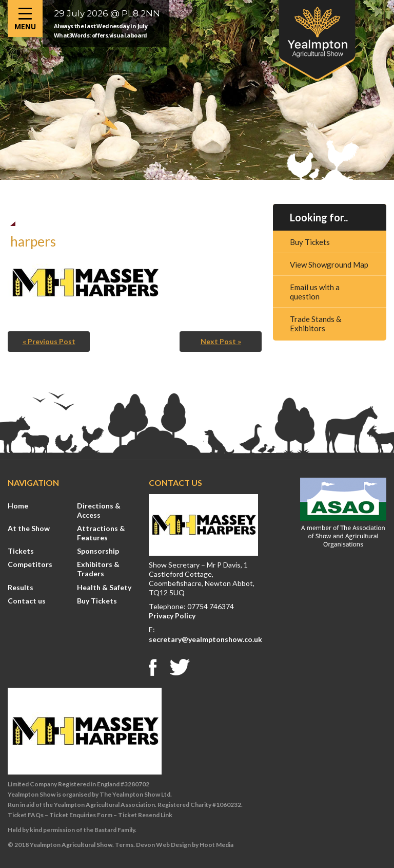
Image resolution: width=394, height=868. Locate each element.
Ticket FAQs (26, 815)
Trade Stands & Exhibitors (316, 324)
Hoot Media (216, 845)
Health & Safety (104, 587)
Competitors (30, 564)
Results (21, 587)
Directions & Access (99, 510)
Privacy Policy (172, 616)
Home (18, 506)
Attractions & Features (101, 533)
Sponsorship (98, 551)
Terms (124, 845)
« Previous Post (49, 341)
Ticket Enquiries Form (81, 815)
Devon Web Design (163, 845)
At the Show (29, 528)
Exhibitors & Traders (98, 569)
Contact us (27, 601)
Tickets (21, 551)
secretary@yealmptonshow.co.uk (205, 639)
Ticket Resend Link (145, 815)
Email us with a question (315, 292)
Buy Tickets (310, 242)
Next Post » (221, 341)
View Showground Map (329, 265)
